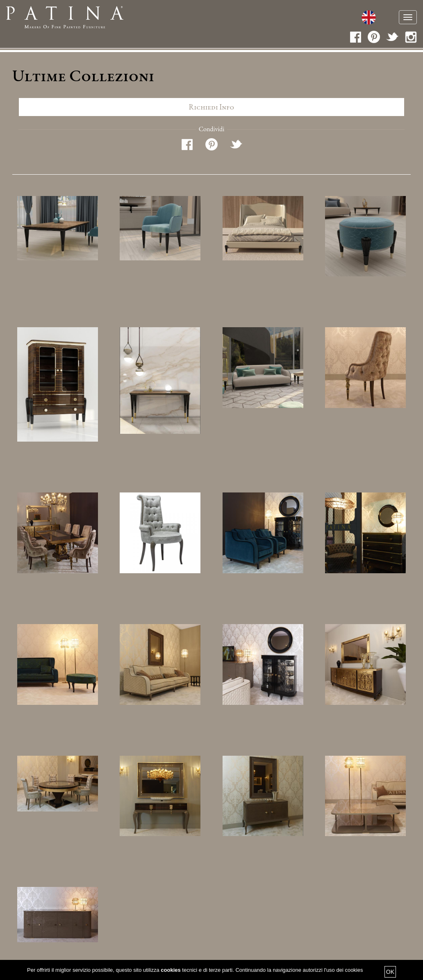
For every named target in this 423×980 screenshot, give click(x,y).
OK (390, 972)
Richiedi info (212, 107)
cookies (171, 970)
